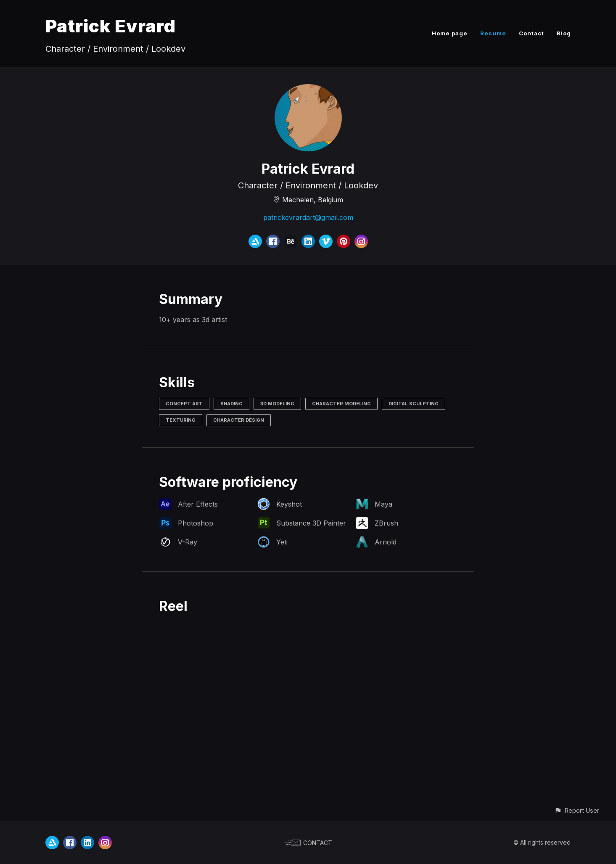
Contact (531, 33)
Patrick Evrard (111, 26)
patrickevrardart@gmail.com (308, 217)
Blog (564, 33)
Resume (493, 33)
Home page (450, 33)
